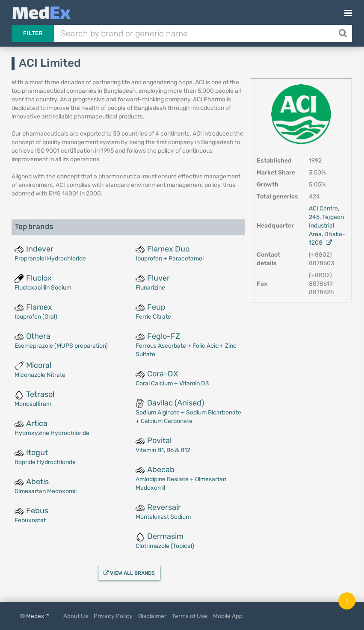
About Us (76, 616)
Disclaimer (152, 616)
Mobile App (228, 616)
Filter (33, 33)
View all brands (129, 573)
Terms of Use (190, 616)
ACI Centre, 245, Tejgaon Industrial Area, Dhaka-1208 (327, 226)
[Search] (344, 33)
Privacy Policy (113, 616)
